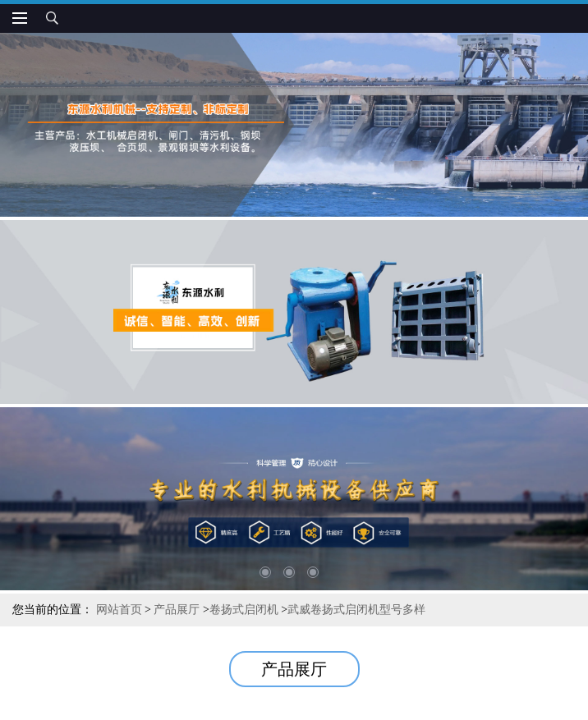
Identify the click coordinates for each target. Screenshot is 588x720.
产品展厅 (177, 610)
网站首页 (119, 610)
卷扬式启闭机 (244, 610)
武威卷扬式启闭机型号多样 (356, 610)
